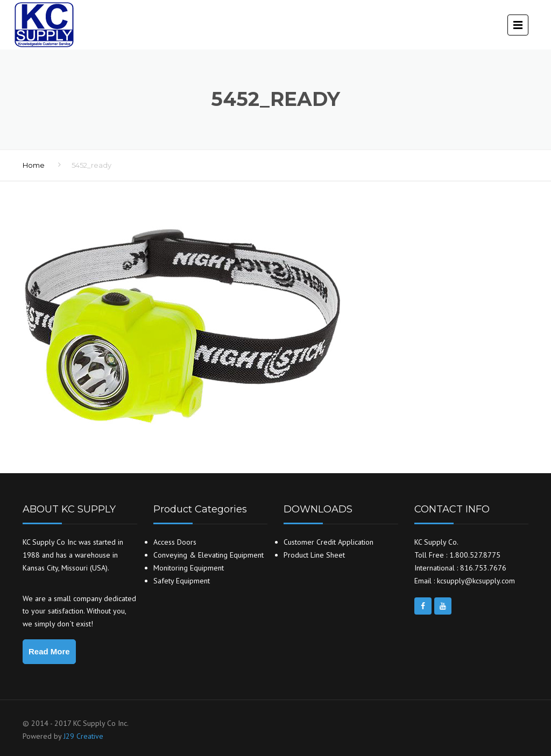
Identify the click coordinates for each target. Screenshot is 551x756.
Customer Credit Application (329, 542)
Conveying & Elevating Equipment (209, 555)
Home (34, 165)
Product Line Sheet (314, 555)
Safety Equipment (182, 581)
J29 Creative (83, 736)
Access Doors (175, 542)
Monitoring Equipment (189, 568)
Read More (49, 651)
